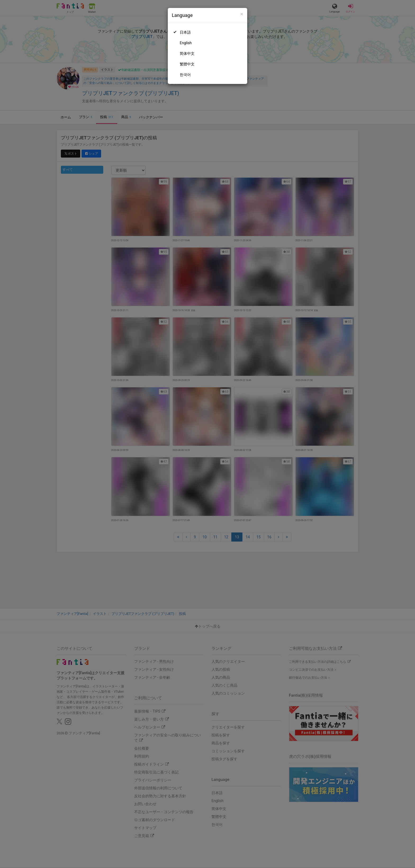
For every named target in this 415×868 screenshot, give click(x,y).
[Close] (242, 14)
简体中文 (187, 53)
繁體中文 (187, 64)
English (186, 43)
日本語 (185, 32)
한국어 (185, 75)
